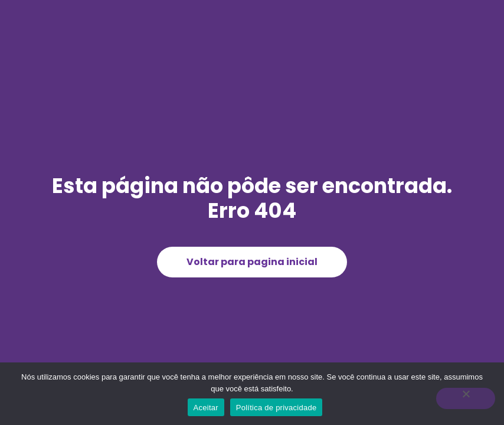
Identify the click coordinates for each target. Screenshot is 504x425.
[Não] (466, 398)
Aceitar (206, 408)
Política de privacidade (276, 408)
